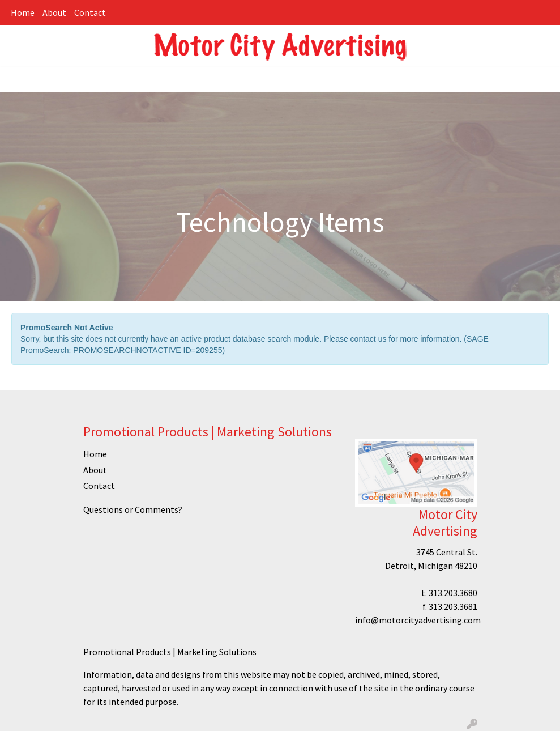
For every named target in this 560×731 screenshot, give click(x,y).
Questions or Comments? (133, 509)
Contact (90, 12)
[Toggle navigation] (18, 79)
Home (23, 12)
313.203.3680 (453, 593)
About (54, 12)
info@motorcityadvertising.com (418, 620)
